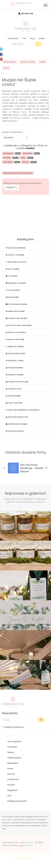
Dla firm (11, 774)
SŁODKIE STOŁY (14, 389)
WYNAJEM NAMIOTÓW (17, 417)
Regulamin (13, 790)
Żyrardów (7, 158)
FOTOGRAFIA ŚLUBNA (16, 304)
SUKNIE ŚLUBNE (13, 396)
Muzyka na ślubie (28, 62)
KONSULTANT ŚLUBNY (17, 318)
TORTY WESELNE (14, 403)
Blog (33, 38)
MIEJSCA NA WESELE (16, 332)
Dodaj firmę (13, 779)
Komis (10, 769)
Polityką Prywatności (25, 859)
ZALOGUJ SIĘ (27, 13)
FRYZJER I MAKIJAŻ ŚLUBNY (19, 325)
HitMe (30, 846)
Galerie (42, 38)
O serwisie (12, 747)
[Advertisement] (26, 215)
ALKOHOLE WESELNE (16, 248)
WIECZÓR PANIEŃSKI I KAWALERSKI (23, 410)
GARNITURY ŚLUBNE (15, 311)
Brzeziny (26, 162)
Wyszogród (8, 162)
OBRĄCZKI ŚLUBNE (15, 347)
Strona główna (10, 62)
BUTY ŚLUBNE (13, 269)
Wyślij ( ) (11, 187)
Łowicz (6, 68)
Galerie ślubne (14, 758)
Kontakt (11, 785)
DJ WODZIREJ (13, 290)
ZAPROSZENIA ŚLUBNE (17, 424)
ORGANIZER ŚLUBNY (16, 354)
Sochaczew (28, 153)
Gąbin (23, 158)
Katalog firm (14, 38)
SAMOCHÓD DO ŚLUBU (17, 382)
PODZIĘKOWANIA (14, 368)
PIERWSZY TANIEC (15, 361)
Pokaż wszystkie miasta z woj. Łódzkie (18, 173)
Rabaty (11, 752)
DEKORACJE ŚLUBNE (16, 283)
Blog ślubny (13, 763)
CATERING (12, 276)
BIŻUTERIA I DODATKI (16, 262)
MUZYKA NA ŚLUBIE (15, 339)
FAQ (9, 796)
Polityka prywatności (14, 727)
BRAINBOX (30, 843)
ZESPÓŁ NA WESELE (15, 431)
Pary (25, 38)
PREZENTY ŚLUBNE (15, 375)
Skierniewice (8, 153)
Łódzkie (43, 62)
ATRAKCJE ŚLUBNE (15, 255)
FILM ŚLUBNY (12, 297)
